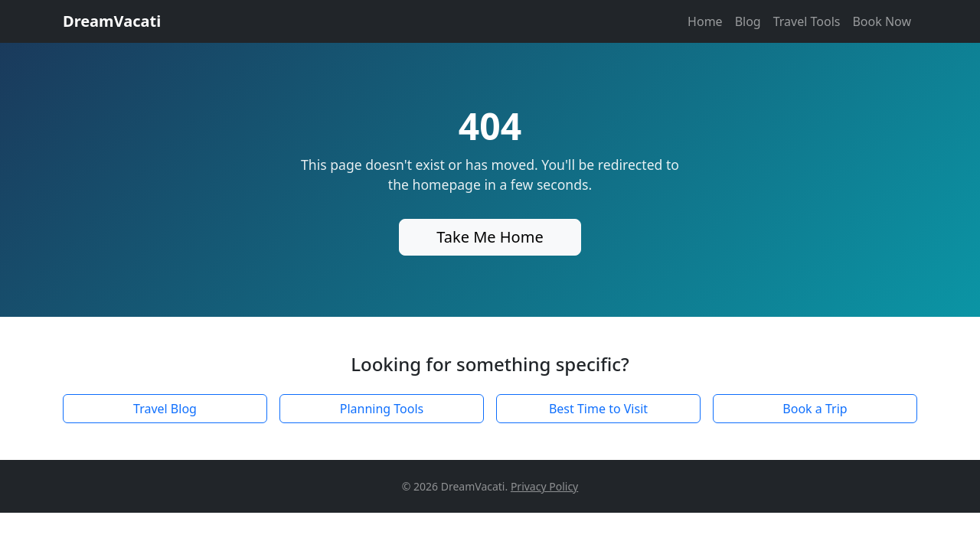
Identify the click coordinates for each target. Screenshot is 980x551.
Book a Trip (815, 409)
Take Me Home (490, 237)
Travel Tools (807, 21)
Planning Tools (382, 409)
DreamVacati (112, 21)
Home (705, 21)
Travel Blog (165, 409)
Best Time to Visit (598, 409)
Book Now (882, 21)
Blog (748, 21)
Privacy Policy (544, 486)
